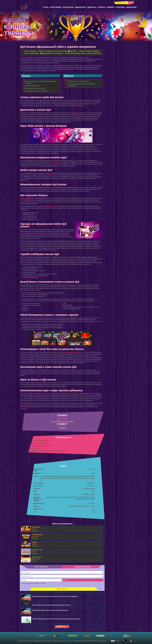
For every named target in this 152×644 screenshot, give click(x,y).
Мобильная (131, 7)
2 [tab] (76, 40)
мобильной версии (27, 407)
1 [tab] (74, 40)
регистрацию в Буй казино (73, 352)
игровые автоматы (80, 102)
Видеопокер (80, 7)
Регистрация (122, 3)
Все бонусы (62, 425)
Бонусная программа (27, 198)
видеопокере (52, 175)
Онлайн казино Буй (27, 57)
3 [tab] (78, 40)
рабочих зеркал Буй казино (38, 276)
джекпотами (77, 115)
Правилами (65, 233)
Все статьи (62, 627)
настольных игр (55, 162)
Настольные (68, 7)
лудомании (47, 393)
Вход (130, 3)
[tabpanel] (76, 26)
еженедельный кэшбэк (50, 206)
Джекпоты (92, 7)
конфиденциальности (35, 235)
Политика (120, 7)
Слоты (46, 7)
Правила (110, 7)
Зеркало (102, 7)
